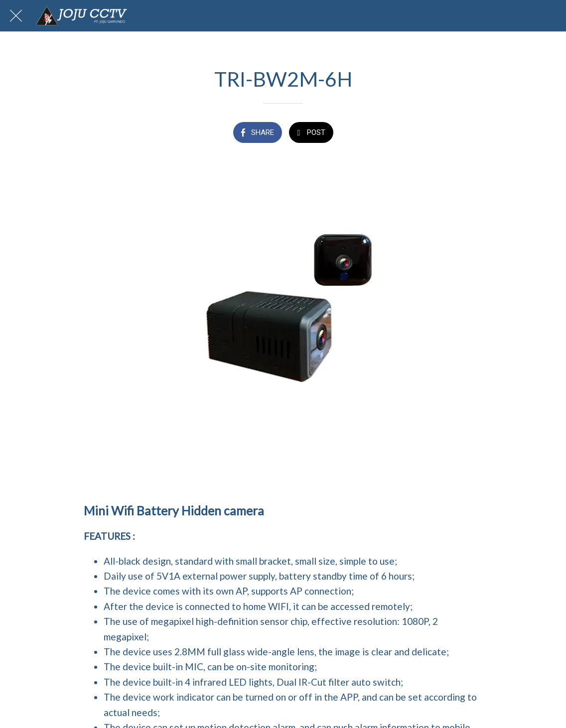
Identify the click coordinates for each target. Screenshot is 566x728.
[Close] (16, 16)
